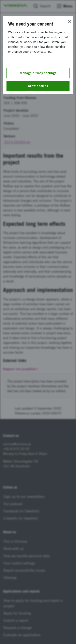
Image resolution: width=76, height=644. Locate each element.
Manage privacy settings (38, 73)
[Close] (70, 21)
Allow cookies (38, 86)
